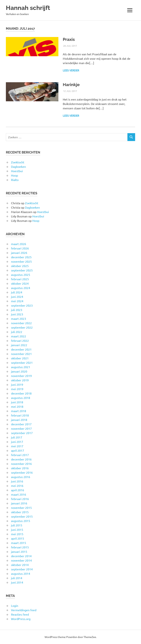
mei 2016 (17, 486)
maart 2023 (19, 319)
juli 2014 (17, 578)
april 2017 (18, 450)
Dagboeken (18, 166)
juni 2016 (17, 481)
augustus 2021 (21, 367)
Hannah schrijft (29, 8)
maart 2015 (19, 543)
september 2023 (22, 305)
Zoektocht (18, 162)
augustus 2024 (21, 288)
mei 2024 (17, 301)
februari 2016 (20, 499)
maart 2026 (19, 244)
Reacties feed (20, 614)
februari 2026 (20, 248)
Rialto (15, 180)
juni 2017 (17, 442)
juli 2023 (17, 310)
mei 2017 (17, 446)
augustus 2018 (21, 398)
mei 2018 (17, 406)
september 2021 (22, 362)
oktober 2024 (20, 283)
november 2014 (21, 560)
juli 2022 (17, 332)
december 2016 (21, 459)
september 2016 (22, 472)
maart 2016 (19, 494)
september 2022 (22, 327)
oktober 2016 (20, 468)
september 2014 (22, 569)
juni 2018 (17, 402)
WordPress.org (21, 619)
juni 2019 (17, 384)
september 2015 (22, 516)
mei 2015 (17, 534)
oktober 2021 (20, 358)
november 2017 (21, 428)
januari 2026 (19, 253)
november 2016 (21, 464)
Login (15, 606)
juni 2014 (17, 582)
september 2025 (22, 270)
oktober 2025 (20, 266)
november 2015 (21, 508)
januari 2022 (19, 345)
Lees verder (71, 71)
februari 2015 (20, 547)
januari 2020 (19, 371)
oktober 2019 (20, 380)
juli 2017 (17, 437)
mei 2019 (17, 389)
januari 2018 (19, 420)
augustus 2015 (21, 521)
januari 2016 (19, 503)
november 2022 (21, 323)
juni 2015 (17, 530)
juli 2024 (17, 292)
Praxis (69, 39)
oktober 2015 (20, 512)
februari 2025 (20, 279)
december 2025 (21, 257)
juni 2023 (17, 314)
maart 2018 (19, 411)
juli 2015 (17, 525)
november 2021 (21, 354)
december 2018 (21, 393)
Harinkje (72, 85)
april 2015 (18, 538)
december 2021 (21, 349)
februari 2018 (20, 415)
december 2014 (21, 556)
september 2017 (22, 433)
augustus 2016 (21, 477)
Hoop (15, 175)
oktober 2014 (20, 565)
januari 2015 (19, 552)
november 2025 (21, 261)
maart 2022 (19, 336)
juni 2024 (17, 297)
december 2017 (21, 424)
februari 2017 (20, 455)
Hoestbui (17, 171)
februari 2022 (20, 340)
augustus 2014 (21, 573)
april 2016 (18, 490)
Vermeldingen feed (24, 610)
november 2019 (21, 376)
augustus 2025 (21, 275)
